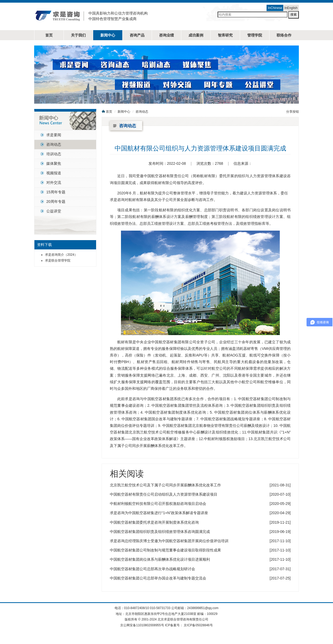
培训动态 (54, 154)
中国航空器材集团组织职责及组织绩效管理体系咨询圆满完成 (160, 532)
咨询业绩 (166, 35)
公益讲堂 (54, 211)
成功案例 (196, 35)
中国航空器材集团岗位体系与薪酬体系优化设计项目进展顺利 (160, 559)
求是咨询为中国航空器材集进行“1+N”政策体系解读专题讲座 (159, 513)
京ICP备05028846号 (198, 625)
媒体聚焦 (54, 163)
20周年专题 (56, 202)
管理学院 (255, 35)
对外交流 (54, 182)
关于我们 (78, 35)
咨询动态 (54, 144)
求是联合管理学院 (58, 261)
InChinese (275, 8)
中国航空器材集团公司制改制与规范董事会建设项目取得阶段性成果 (165, 550)
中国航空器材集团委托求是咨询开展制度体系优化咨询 (154, 522)
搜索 (294, 15)
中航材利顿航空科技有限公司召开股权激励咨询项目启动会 (158, 504)
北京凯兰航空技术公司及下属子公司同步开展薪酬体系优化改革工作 (165, 485)
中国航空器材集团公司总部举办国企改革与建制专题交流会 (158, 578)
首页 (49, 35)
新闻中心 (108, 35)
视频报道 (54, 173)
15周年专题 (56, 192)
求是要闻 (54, 135)
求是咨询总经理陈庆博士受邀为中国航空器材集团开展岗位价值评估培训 (169, 541)
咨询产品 (137, 35)
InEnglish (291, 8)
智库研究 (225, 35)
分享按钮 (292, 112)
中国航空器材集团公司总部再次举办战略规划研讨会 (152, 569)
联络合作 (284, 35)
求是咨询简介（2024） (61, 255)
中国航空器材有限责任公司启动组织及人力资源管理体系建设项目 (164, 494)
